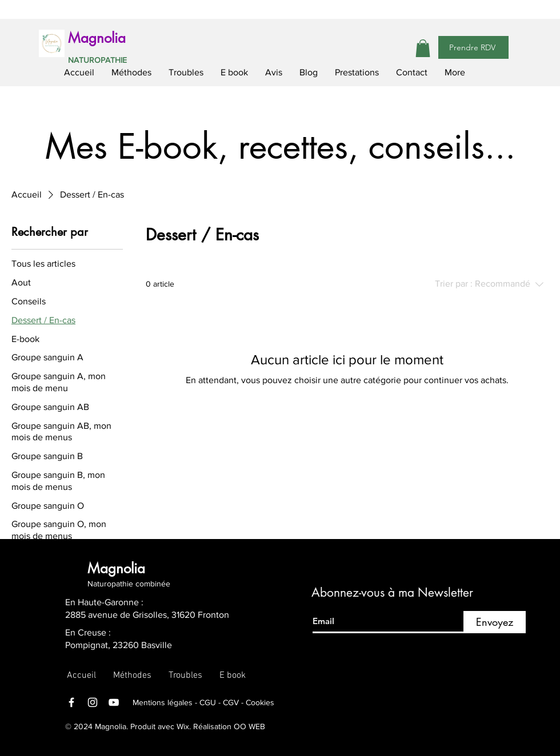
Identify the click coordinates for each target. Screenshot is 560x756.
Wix (182, 726)
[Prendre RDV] (473, 47)
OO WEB (249, 726)
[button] (423, 48)
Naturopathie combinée (129, 584)
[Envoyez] (495, 622)
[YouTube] (114, 702)
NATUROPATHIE (97, 60)
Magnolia (97, 38)
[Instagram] (93, 702)
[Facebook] (71, 702)
